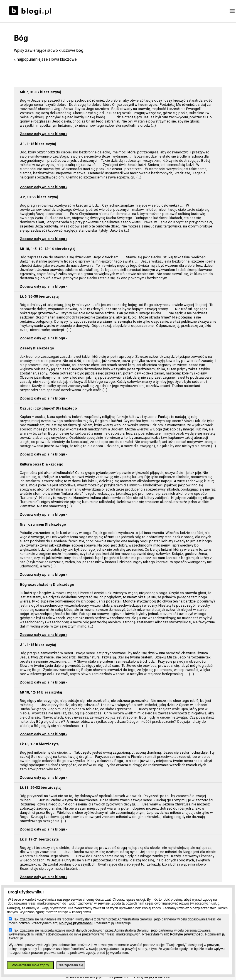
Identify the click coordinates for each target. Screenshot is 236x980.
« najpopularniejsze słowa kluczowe (45, 59)
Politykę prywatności (76, 923)
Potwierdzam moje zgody (30, 965)
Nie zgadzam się (71, 965)
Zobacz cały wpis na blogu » (44, 134)
